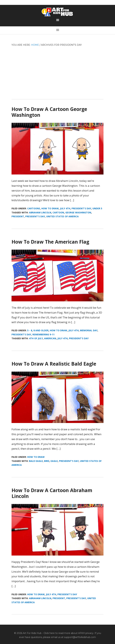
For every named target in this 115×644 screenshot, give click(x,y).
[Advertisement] (57, 71)
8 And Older (41, 330)
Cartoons (34, 208)
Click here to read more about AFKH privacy (69, 633)
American (50, 338)
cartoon (58, 212)
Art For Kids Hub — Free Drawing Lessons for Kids (58, 12)
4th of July (36, 338)
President (18, 216)
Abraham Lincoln (40, 212)
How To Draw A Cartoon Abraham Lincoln (52, 493)
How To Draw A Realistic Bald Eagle (54, 364)
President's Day (81, 208)
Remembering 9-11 (43, 334)
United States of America (62, 216)
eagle (54, 461)
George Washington (78, 212)
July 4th (65, 208)
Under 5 (97, 208)
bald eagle (36, 461)
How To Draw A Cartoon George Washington (49, 112)
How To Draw (50, 208)
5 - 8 (30, 330)
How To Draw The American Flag (50, 242)
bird (47, 461)
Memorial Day (89, 330)
